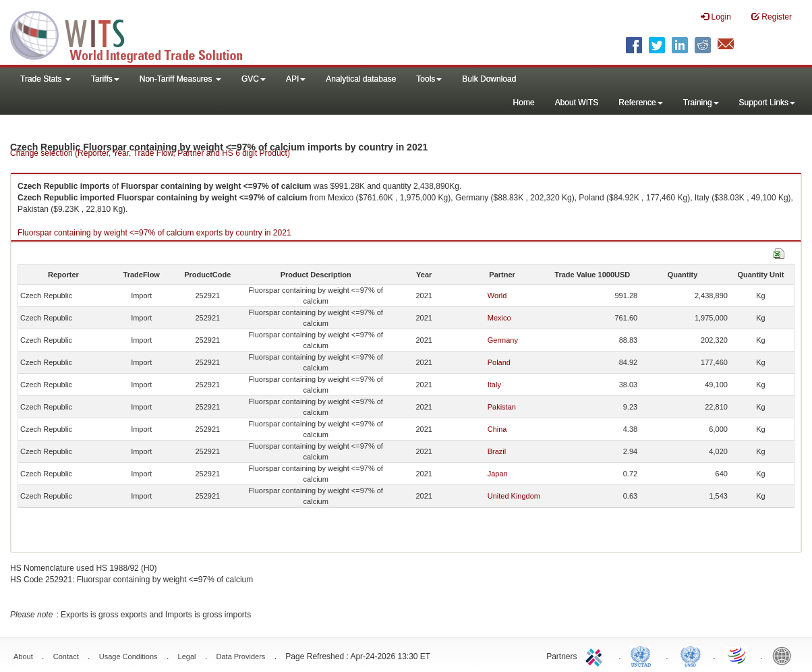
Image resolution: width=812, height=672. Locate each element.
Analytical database (361, 79)
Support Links (767, 103)
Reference (640, 103)
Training (701, 103)
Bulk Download (489, 79)
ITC (596, 655)
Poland (499, 362)
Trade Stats (46, 79)
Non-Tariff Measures (180, 79)
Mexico (499, 318)
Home (524, 103)
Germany (503, 340)
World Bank (785, 655)
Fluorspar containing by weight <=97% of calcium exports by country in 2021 (154, 233)
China (497, 429)
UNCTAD (643, 655)
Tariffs (105, 79)
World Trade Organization (738, 655)
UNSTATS (691, 655)
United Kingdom (514, 496)
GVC (254, 79)
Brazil (497, 451)
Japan (498, 474)
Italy (494, 385)
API (296, 79)
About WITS (577, 103)
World (497, 296)
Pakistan (502, 407)
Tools (429, 79)
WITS (135, 34)
